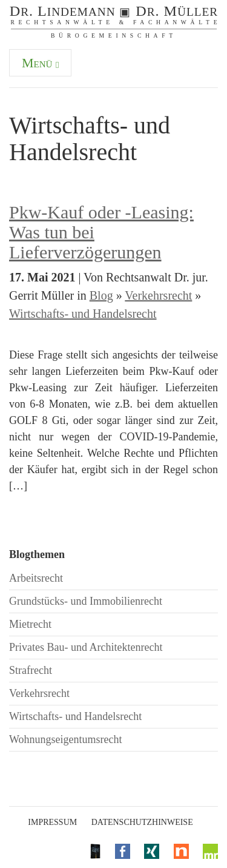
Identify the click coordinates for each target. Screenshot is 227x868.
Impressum (52, 822)
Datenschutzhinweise (142, 822)
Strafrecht (31, 670)
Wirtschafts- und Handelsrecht (83, 314)
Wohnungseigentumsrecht (66, 739)
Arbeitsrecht (36, 578)
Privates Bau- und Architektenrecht (86, 647)
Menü (40, 63)
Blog (101, 295)
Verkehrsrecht (158, 295)
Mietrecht (30, 624)
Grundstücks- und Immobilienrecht (86, 601)
